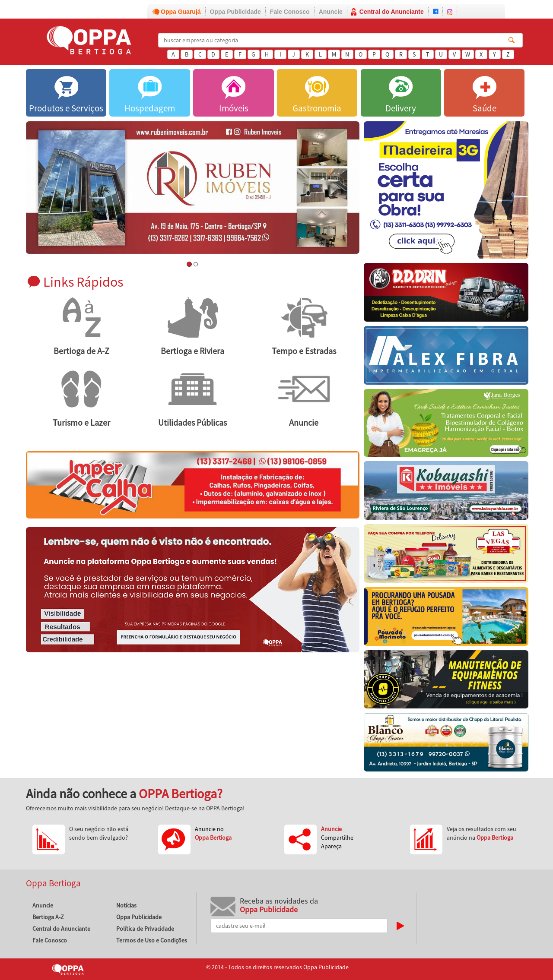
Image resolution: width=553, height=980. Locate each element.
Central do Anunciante (392, 12)
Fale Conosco (290, 12)
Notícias (126, 905)
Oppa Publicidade (235, 12)
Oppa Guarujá (181, 12)
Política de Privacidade (145, 929)
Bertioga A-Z (48, 917)
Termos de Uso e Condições (152, 940)
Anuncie (331, 12)
